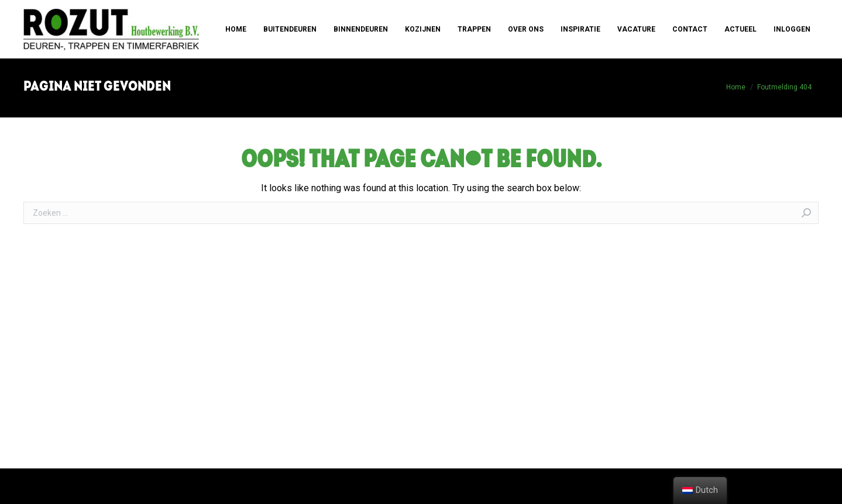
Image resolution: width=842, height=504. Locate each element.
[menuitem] (236, 29)
